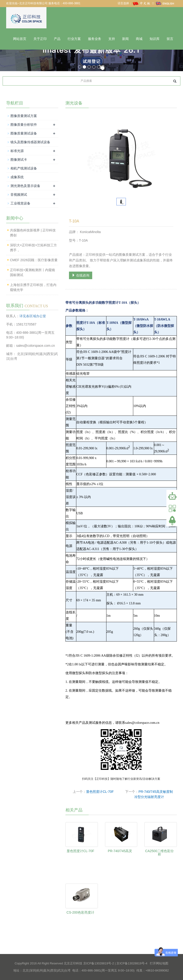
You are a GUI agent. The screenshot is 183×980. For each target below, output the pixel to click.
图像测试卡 (19, 160)
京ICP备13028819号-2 (99, 963)
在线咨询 (81, 275)
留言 (170, 39)
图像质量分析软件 (24, 125)
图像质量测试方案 (24, 116)
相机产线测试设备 (24, 168)
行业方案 (74, 39)
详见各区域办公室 (33, 316)
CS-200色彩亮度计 (80, 912)
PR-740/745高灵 (120, 851)
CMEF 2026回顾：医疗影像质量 (34, 260)
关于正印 (40, 39)
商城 (139, 39)
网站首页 (20, 39)
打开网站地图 (159, 963)
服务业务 (95, 39)
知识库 (155, 39)
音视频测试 (19, 195)
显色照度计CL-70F (100, 792)
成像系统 (17, 177)
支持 (112, 39)
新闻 (125, 39)
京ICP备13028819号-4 (132, 963)
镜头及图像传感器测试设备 (30, 142)
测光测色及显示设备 (25, 186)
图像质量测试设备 (24, 133)
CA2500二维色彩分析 (159, 853)
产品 (57, 39)
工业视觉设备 (20, 203)
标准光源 (17, 151)
